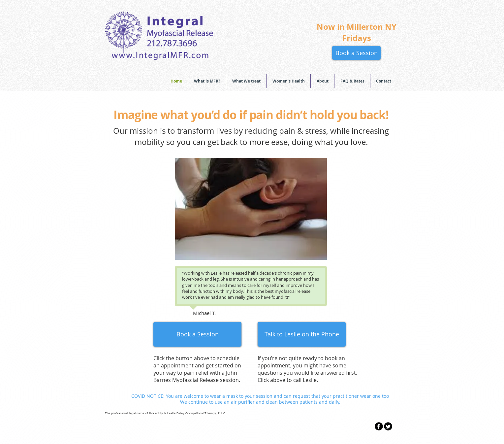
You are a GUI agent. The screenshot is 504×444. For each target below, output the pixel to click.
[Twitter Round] (388, 426)
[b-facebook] (379, 426)
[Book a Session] (356, 53)
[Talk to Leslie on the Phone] (302, 334)
